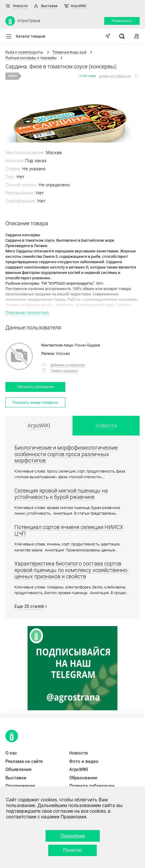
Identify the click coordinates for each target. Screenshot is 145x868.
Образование (83, 778)
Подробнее (73, 836)
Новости (20, 6)
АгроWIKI (78, 6)
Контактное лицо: (58, 345)
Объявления (18, 769)
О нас (11, 753)
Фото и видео (84, 761)
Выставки (49, 6)
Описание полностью (27, 313)
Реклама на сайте (24, 761)
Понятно (73, 850)
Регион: (48, 354)
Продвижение (20, 786)
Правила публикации (92, 786)
